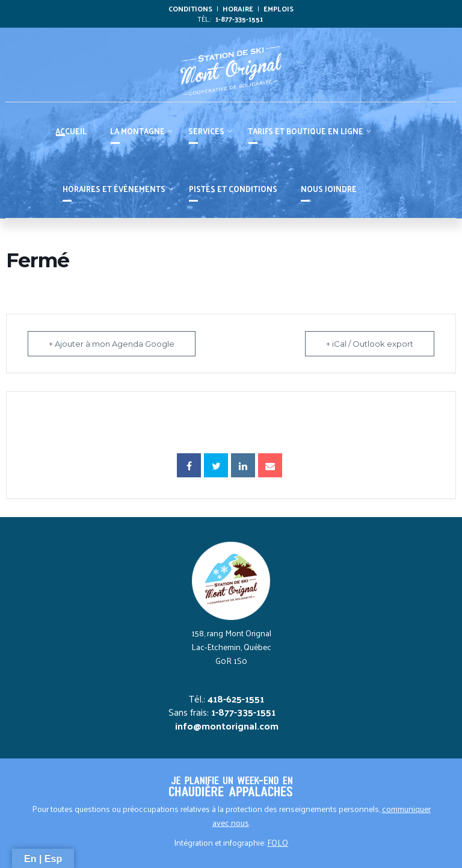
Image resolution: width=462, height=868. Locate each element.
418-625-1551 (236, 699)
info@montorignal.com (227, 726)
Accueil (71, 131)
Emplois (279, 8)
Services (206, 131)
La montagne (137, 131)
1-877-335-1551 (239, 19)
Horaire (238, 8)
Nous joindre (329, 189)
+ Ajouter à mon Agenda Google (112, 344)
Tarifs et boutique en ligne (306, 131)
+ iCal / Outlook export (370, 344)
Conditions (190, 8)
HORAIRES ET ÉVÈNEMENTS (114, 189)
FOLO (278, 842)
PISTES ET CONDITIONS (233, 189)
